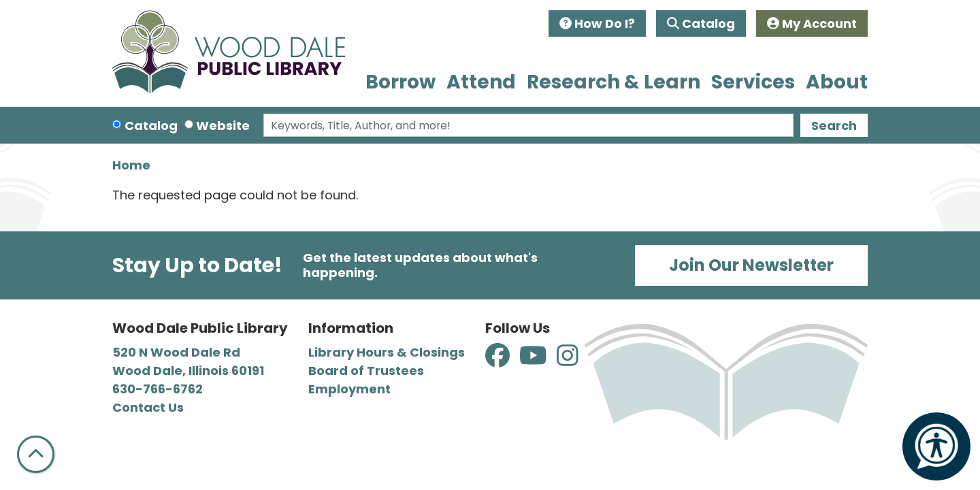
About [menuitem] (837, 82)
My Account (812, 23)
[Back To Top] (36, 454)
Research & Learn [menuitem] (614, 82)
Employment (349, 389)
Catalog (701, 23)
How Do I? (597, 23)
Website (223, 126)
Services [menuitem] (753, 82)
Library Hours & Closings (387, 352)
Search (834, 126)
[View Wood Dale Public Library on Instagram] (568, 360)
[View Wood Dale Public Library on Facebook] (499, 360)
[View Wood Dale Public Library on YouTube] (535, 360)
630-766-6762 (158, 389)
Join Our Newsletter (751, 265)
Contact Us (148, 407)
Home (131, 165)
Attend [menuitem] (481, 82)
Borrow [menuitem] (401, 82)
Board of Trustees (366, 371)
